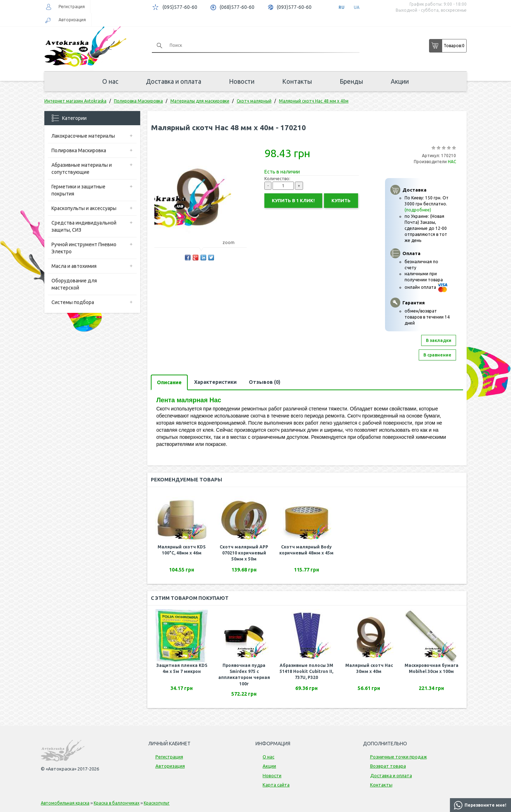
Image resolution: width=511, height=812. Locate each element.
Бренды (351, 81)
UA (357, 7)
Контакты (297, 81)
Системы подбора (73, 302)
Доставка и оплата (174, 81)
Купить (341, 200)
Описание (169, 382)
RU (342, 7)
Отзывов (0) (265, 382)
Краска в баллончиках (117, 803)
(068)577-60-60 (237, 7)
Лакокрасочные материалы (83, 136)
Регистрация (72, 7)
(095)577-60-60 (180, 7)
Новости (242, 81)
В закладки (439, 340)
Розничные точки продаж (399, 757)
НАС (452, 162)
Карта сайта (276, 785)
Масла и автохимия (74, 266)
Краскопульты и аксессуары (84, 208)
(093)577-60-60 (294, 7)
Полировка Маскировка (79, 150)
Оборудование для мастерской (74, 284)
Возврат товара (388, 766)
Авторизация (72, 20)
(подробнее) (418, 210)
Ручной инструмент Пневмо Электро (84, 248)
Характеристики (215, 382)
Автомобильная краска (65, 803)
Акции (400, 81)
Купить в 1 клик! (293, 200)
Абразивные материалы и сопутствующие (82, 169)
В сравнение (437, 355)
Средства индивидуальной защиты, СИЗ (84, 226)
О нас (110, 81)
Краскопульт (157, 803)
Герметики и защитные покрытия (78, 190)
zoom (232, 242)
